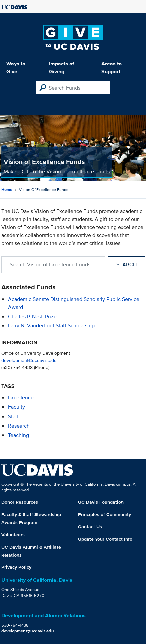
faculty (16, 407)
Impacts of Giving (61, 68)
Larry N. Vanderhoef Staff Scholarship (51, 326)
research (19, 426)
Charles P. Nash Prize (32, 316)
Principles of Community (104, 514)
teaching (18, 435)
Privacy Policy (16, 567)
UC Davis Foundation (101, 502)
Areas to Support (111, 68)
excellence (21, 397)
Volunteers (13, 535)
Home (7, 189)
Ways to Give (16, 68)
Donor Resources (20, 502)
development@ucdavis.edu (29, 360)
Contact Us (90, 527)
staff (13, 416)
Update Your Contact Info (105, 539)
